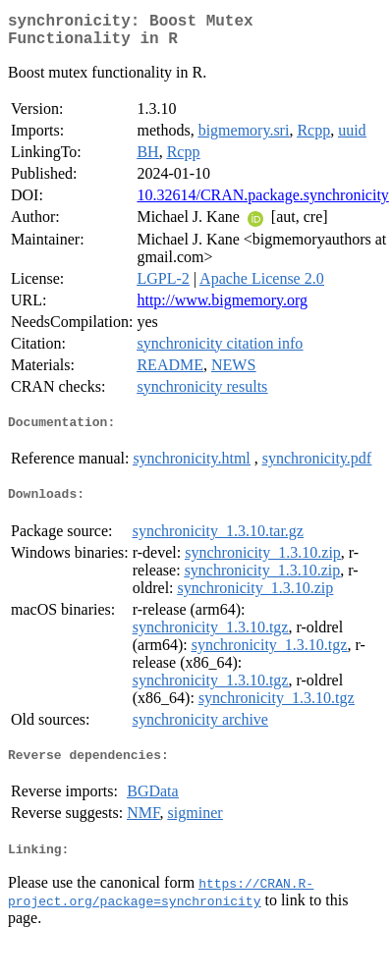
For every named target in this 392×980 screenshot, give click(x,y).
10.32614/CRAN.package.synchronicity (262, 203)
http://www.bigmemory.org (222, 308)
